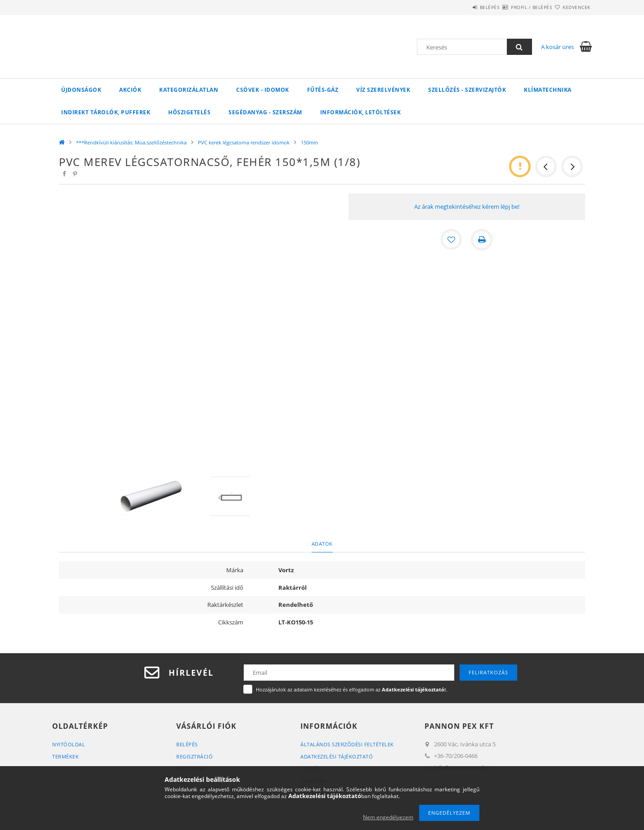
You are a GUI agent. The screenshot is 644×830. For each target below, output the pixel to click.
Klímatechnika (548, 90)
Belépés (463, 7)
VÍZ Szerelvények (383, 90)
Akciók (130, 90)
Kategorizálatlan (189, 90)
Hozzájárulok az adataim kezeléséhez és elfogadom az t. (352, 689)
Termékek (65, 756)
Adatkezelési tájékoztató (337, 756)
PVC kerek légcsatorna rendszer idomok (244, 142)
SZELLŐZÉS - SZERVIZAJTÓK (467, 90)
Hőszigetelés (189, 112)
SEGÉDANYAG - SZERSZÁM (265, 112)
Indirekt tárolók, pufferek (106, 112)
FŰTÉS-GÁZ (323, 90)
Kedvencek (572, 7)
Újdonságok (81, 90)
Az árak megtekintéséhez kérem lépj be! (467, 206)
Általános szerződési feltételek (347, 744)
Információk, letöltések (361, 112)
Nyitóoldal (69, 744)
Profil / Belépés (516, 7)
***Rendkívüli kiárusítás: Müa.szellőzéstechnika (131, 142)
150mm (309, 142)
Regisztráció (195, 756)
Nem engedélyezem (388, 817)
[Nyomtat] (482, 240)
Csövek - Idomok (263, 90)
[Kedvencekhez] (452, 240)
